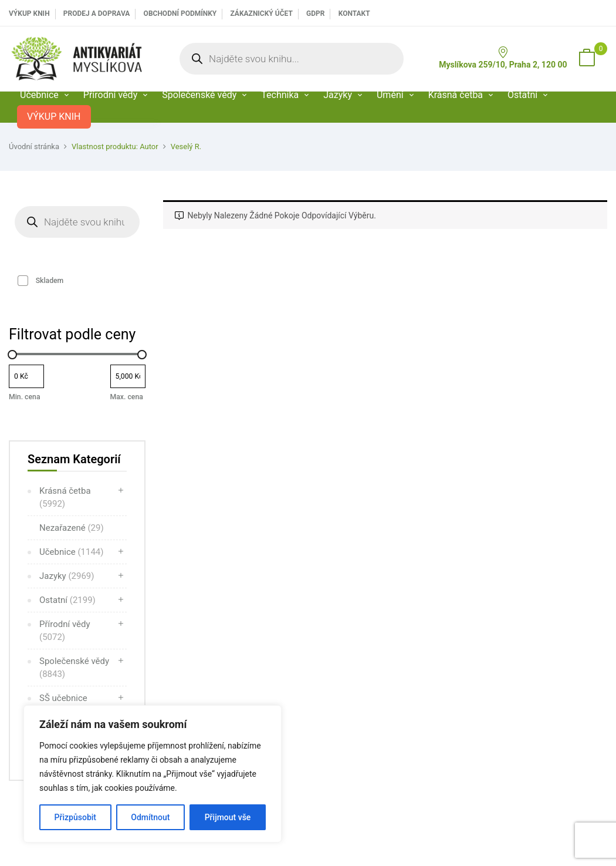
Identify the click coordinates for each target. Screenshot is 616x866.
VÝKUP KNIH (29, 14)
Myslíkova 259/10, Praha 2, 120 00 (503, 58)
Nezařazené (72, 528)
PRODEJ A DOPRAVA (97, 14)
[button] (587, 59)
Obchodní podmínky (180, 14)
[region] (153, 774)
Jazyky (67, 576)
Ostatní (67, 600)
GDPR (315, 14)
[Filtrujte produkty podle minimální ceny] (26, 376)
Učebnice (72, 552)
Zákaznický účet (261, 14)
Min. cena (24, 397)
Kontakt (354, 14)
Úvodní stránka (34, 146)
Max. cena (127, 397)
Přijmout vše (228, 817)
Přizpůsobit (75, 817)
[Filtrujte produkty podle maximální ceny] (128, 376)
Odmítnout (150, 817)
